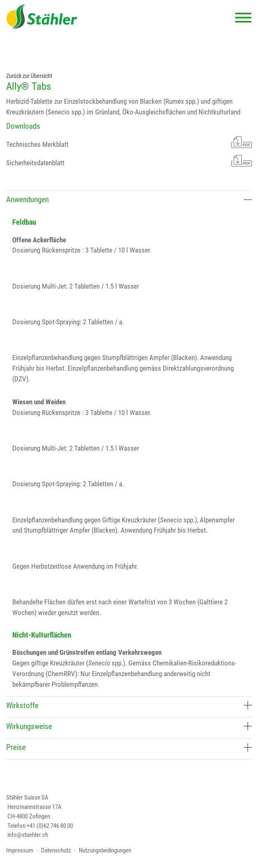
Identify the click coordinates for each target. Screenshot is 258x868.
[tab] (129, 201)
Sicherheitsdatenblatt (129, 161)
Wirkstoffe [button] (129, 705)
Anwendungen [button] (129, 199)
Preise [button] (129, 747)
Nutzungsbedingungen (105, 850)
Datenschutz (56, 850)
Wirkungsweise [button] (129, 726)
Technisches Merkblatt (129, 142)
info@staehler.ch (28, 835)
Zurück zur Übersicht (29, 76)
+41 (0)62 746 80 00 (50, 826)
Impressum (20, 850)
